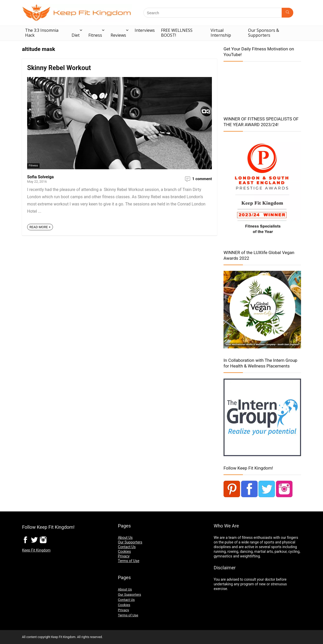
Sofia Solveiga (40, 177)
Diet (76, 35)
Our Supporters (130, 542)
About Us (125, 538)
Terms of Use (129, 561)
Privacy (124, 556)
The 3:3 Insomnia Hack (42, 33)
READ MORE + (40, 227)
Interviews (145, 30)
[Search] (287, 13)
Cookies (124, 551)
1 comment (202, 179)
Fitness (95, 35)
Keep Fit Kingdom (36, 550)
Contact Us (127, 547)
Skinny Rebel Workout (59, 68)
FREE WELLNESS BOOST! (177, 33)
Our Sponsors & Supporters (264, 33)
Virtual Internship (221, 33)
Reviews (118, 35)
